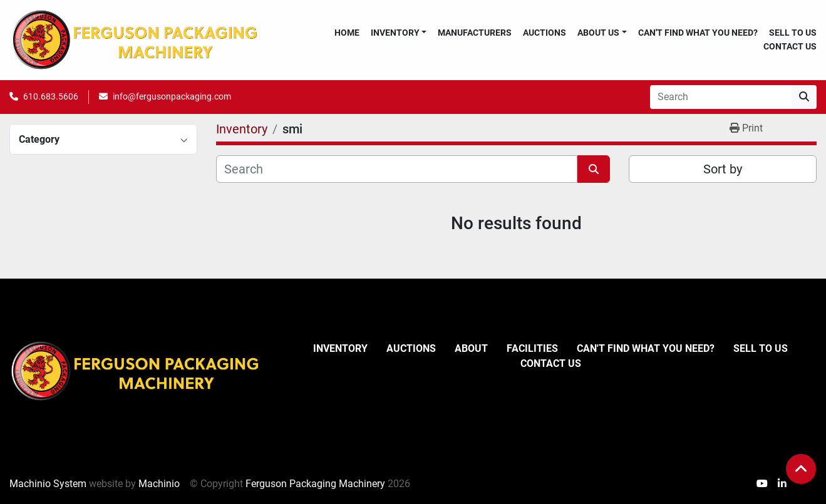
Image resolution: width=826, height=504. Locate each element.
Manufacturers (475, 33)
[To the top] (801, 469)
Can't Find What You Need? (698, 33)
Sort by (723, 169)
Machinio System (48, 484)
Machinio (159, 484)
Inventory (395, 33)
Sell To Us (793, 33)
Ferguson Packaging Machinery (315, 484)
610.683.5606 (51, 96)
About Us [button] (598, 33)
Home (347, 33)
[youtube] (762, 484)
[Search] (721, 97)
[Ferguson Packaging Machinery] (135, 371)
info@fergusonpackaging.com (172, 96)
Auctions (545, 33)
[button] (399, 33)
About (471, 348)
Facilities (532, 348)
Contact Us (790, 46)
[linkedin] (782, 484)
